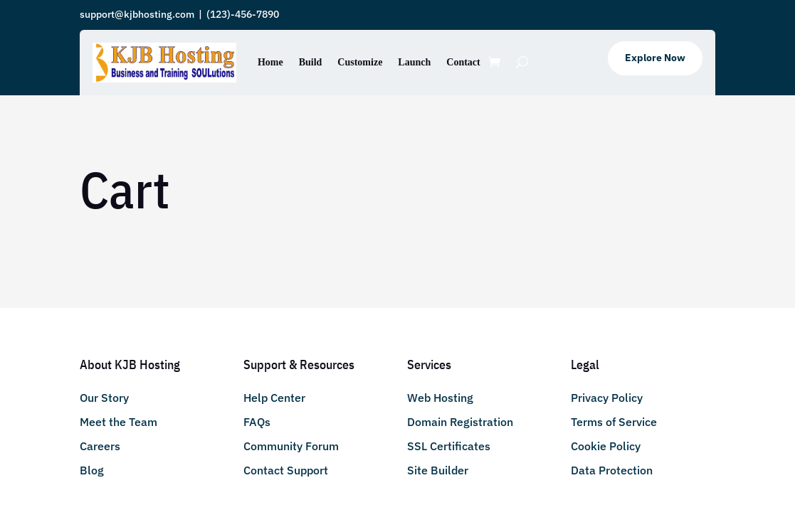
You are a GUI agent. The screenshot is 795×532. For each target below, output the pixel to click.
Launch (414, 62)
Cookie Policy (606, 446)
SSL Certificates (449, 446)
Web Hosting (440, 398)
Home (270, 62)
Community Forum (291, 446)
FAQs (257, 422)
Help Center (274, 398)
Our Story (104, 398)
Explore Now (655, 58)
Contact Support (286, 470)
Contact (463, 62)
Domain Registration (460, 422)
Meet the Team (119, 422)
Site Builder (438, 470)
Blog (92, 470)
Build (311, 62)
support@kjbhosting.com (137, 14)
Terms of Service (614, 422)
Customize (360, 62)
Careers (100, 446)
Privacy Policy (607, 398)
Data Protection (612, 470)
